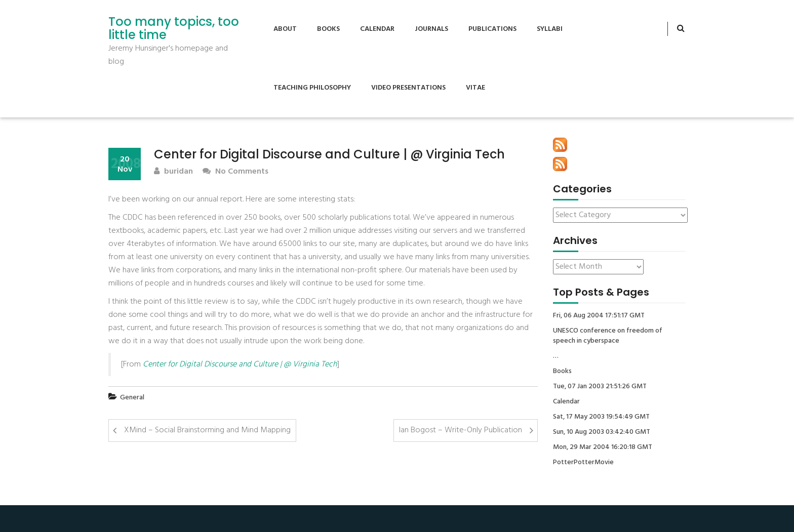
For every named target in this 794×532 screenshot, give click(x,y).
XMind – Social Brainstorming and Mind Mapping (207, 430)
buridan (173, 172)
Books (328, 29)
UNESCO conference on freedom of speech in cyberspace (608, 336)
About (285, 29)
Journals (431, 29)
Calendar (377, 29)
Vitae (475, 88)
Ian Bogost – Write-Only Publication (461, 430)
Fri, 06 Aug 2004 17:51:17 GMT (599, 316)
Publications (492, 29)
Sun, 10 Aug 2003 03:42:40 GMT (602, 432)
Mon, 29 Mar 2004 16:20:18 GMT (603, 447)
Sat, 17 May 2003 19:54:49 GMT (601, 417)
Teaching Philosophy (312, 88)
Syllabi (550, 29)
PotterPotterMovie (583, 463)
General (132, 398)
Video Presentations (408, 88)
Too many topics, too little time (174, 29)
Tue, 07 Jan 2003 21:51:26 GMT (600, 387)
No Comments (235, 172)
